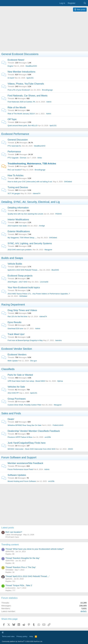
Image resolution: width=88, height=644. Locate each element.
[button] (3, 633)
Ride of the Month (17, 107)
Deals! (11, 419)
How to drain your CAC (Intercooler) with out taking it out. (30, 182)
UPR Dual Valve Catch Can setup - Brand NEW (26, 381)
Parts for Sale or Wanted (20, 375)
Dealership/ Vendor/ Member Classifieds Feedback (34, 431)
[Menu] (4, 3)
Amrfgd (42, 226)
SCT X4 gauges (14, 193)
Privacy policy (22, 636)
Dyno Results (15, 322)
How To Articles (16, 175)
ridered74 (37, 193)
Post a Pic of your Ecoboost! (19, 90)
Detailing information (18, 208)
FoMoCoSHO (58, 425)
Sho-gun (34, 361)
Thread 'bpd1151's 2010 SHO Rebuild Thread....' (28, 576)
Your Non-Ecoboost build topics (24, 288)
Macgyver (48, 250)
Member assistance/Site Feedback (25, 463)
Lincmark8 (44, 282)
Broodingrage (47, 90)
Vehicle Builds (15, 264)
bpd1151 (30, 78)
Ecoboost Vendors (17, 355)
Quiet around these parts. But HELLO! (23, 126)
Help (31, 636)
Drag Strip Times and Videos (22, 310)
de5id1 (84, 611)
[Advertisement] (44, 32)
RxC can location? (15, 170)
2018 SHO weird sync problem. (20, 250)
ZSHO (70, 449)
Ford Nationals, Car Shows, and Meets (28, 96)
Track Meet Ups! (16, 334)
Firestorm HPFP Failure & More (20, 437)
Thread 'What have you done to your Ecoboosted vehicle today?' (35, 549)
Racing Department (13, 305)
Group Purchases (17, 399)
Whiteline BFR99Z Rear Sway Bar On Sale (24, 425)
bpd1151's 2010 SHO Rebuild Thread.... (23, 270)
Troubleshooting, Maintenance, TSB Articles (32, 164)
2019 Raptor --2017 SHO (18, 282)
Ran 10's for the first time (17, 316)
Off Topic (12, 119)
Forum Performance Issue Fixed (20, 469)
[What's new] (79, 3)
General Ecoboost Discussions (20, 54)
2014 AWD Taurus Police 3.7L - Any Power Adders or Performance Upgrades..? (39, 294)
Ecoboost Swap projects (20, 276)
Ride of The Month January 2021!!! (21, 114)
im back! (11, 78)
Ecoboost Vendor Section (17, 349)
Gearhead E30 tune (15, 328)
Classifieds (8, 369)
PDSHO (59, 214)
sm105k (48, 437)
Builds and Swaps (12, 258)
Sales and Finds (11, 413)
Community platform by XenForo (22, 641)
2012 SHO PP (13, 393)
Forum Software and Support (19, 457)
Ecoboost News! (16, 60)
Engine (10, 66)
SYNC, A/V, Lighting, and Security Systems (30, 243)
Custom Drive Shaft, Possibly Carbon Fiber (25, 405)
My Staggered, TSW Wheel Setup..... (22, 238)
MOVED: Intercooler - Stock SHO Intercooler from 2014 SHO (32, 449)
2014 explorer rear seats (17, 226)
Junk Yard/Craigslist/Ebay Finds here (27, 443)
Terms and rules (8, 636)
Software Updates (17, 475)
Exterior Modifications (19, 231)
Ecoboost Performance (15, 134)
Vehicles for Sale (16, 387)
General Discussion (18, 140)
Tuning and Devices (18, 187)
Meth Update (13, 361)
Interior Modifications (18, 220)
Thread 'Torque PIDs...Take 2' (19, 585)
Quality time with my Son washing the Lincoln (25, 214)
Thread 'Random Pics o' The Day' (21, 567)
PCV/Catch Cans (12, 537)
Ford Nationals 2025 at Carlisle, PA (21, 102)
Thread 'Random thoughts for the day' (23, 558)
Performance (14, 152)
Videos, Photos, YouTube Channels (26, 84)
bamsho (58, 340)
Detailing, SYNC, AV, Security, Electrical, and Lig (31, 202)
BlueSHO (55, 270)
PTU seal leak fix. (15, 146)
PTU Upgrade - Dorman (17, 158)
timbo (40, 158)
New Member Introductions (21, 72)
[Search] (85, 3)
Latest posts (8, 528)
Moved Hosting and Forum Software (22, 481)
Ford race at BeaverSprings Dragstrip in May (25, 340)
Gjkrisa (60, 381)
